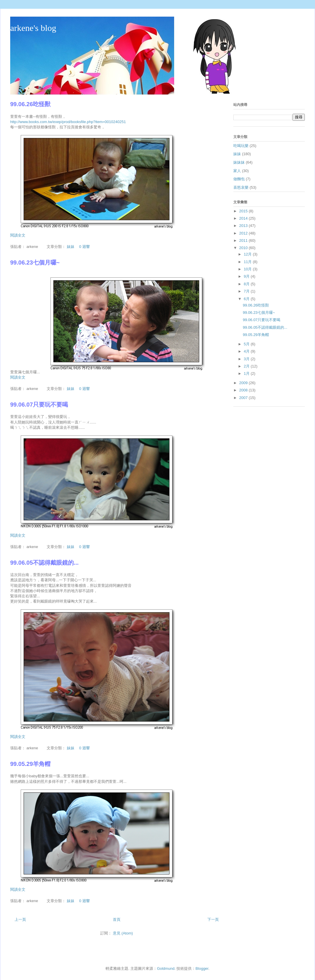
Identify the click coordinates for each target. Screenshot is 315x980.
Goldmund (166, 968)
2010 (244, 248)
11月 (248, 262)
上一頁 (20, 919)
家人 (237, 171)
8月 (247, 284)
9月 (247, 276)
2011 (244, 240)
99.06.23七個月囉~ (35, 262)
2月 (247, 366)
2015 (244, 211)
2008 (244, 390)
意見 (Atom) (123, 933)
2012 (244, 233)
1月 (247, 373)
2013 (244, 226)
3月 (247, 359)
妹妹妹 (239, 162)
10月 (248, 269)
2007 (244, 398)
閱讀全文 (18, 235)
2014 (244, 218)
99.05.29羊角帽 (30, 764)
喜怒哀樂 (241, 187)
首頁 (117, 919)
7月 (247, 291)
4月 (247, 351)
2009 (244, 383)
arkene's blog (33, 28)
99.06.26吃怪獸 (30, 104)
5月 (247, 344)
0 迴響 (84, 247)
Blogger (202, 968)
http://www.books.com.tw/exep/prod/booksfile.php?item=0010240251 (68, 122)
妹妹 (71, 247)
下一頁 (213, 919)
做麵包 (239, 179)
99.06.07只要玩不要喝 (39, 405)
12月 (248, 254)
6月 (247, 299)
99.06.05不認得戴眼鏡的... (44, 563)
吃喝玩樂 (241, 146)
